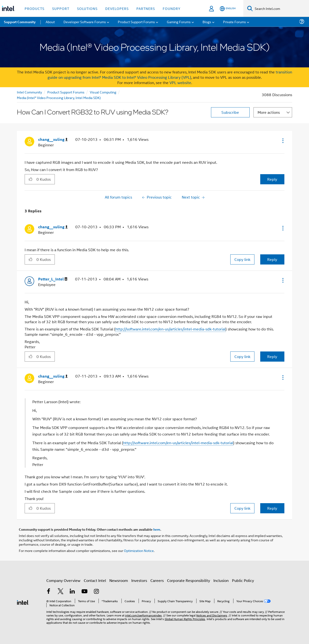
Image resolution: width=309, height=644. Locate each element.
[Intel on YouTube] (84, 592)
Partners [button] (146, 8)
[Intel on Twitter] (61, 592)
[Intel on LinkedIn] (72, 592)
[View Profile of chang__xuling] (53, 140)
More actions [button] (269, 112)
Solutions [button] (87, 8)
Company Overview (63, 580)
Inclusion (221, 580)
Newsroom (119, 580)
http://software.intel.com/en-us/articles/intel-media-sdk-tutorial (170, 329)
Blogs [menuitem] (207, 22)
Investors (139, 580)
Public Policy (243, 580)
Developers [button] (117, 8)
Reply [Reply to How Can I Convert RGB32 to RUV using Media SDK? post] (272, 179)
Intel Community (29, 92)
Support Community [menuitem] (20, 22)
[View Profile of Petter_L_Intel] (53, 279)
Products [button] (35, 8)
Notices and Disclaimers (212, 615)
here (157, 529)
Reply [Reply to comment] (272, 259)
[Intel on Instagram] (96, 592)
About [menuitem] (50, 22)
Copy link (242, 259)
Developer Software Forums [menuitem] (85, 22)
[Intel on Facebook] (49, 592)
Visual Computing (103, 92)
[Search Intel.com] (281, 8)
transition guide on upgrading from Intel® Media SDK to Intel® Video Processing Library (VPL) (170, 75)
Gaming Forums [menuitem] (179, 22)
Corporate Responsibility (189, 580)
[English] (228, 9)
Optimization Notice (139, 550)
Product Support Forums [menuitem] (136, 22)
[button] (282, 141)
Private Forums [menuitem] (235, 22)
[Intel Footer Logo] (23, 602)
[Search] (250, 8)
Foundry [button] (172, 8)
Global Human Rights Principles (185, 619)
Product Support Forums (66, 92)
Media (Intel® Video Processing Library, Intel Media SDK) (59, 97)
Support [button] (61, 8)
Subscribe (230, 112)
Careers (157, 580)
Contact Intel (95, 580)
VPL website (180, 82)
